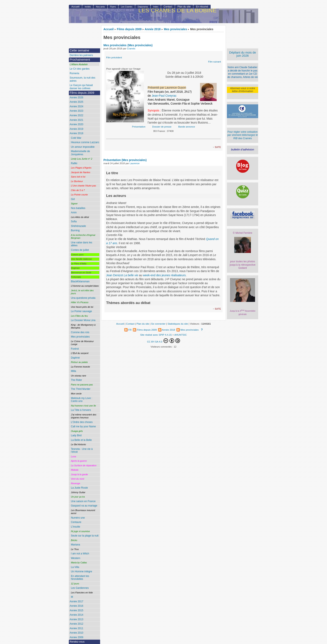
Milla (74, 371)
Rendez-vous (77, 642)
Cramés (131, 49)
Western (76, 558)
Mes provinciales (175, 29)
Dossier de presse (162, 127)
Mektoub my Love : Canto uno (82, 400)
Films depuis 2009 (129, 29)
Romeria (74, 73)
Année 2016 (76, 606)
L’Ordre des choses (82, 422)
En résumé (202, 7)
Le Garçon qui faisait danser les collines (81, 87)
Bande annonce (187, 127)
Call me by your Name (83, 426)
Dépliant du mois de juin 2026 (243, 54)
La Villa (75, 567)
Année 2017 (76, 601)
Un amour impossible (83, 147)
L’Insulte (75, 527)
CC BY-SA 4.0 (163, 341)
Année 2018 (153, 29)
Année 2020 (76, 124)
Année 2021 (76, 120)
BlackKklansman (80, 281)
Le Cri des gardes (80, 69)
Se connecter (158, 324)
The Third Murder (81, 389)
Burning (75, 230)
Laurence (135, 163)
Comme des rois (80, 332)
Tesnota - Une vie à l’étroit (82, 451)
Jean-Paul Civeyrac (164, 96)
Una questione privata (83, 298)
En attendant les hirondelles (80, 578)
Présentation (139, 127)
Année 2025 (76, 102)
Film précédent (114, 58)
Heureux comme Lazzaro (85, 142)
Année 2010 (76, 633)
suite (218, 147)
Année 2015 (76, 610)
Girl (73, 199)
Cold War (76, 138)
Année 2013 (76, 619)
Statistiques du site (178, 324)
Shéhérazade (78, 226)
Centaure (76, 522)
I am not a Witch (80, 554)
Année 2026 (76, 98)
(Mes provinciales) (140, 45)
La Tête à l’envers (81, 410)
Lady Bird (76, 435)
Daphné (75, 358)
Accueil (109, 29)
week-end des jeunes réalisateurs (164, 275)
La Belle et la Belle (81, 440)
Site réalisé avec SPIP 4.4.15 (156, 335)
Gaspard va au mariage (84, 506)
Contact (168, 7)
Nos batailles (78, 208)
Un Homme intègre (82, 571)
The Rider (76, 380)
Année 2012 (76, 624)
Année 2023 (76, 111)
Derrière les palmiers (81, 55)
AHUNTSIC (181, 335)
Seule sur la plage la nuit (85, 536)
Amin (74, 213)
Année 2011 (76, 628)
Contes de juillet (80, 250)
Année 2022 (76, 115)
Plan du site (184, 7)
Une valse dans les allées (82, 244)
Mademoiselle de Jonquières (80, 153)
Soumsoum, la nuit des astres (82, 79)
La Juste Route (79, 488)
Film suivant (214, 62)
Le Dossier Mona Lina (83, 320)
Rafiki (74, 163)
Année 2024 (76, 106)
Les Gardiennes (80, 588)
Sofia (74, 221)
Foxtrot (75, 349)
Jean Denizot (114, 275)
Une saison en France (83, 501)
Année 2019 (76, 129)
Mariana (75, 545)
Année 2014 (76, 615)
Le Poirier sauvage (81, 311)
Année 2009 (76, 637)
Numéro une (78, 518)
